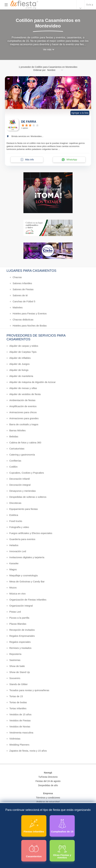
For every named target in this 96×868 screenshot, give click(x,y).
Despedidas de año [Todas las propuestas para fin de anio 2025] (48, 785)
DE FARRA (29, 122)
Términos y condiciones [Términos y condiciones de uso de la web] (48, 798)
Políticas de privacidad (48, 802)
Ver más (47, 49)
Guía (89, 5)
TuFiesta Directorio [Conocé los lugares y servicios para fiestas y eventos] (48, 777)
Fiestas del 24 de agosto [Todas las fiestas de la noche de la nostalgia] (48, 781)
